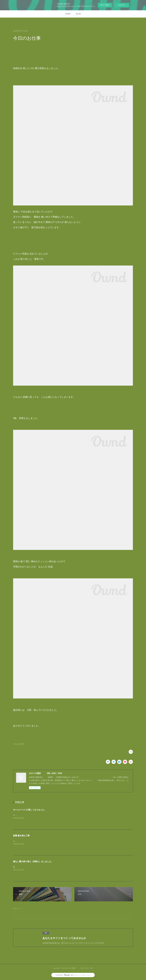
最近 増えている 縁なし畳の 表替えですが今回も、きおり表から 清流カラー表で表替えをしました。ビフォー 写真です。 (62, 867)
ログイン (122, 5)
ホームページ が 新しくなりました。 (30, 810)
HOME (68, 14)
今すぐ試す (105, 5)
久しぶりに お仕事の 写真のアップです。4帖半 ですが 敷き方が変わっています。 (45, 841)
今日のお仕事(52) (19, 744)
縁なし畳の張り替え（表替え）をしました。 (33, 861)
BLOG (78, 14)
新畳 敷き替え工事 (21, 836)
